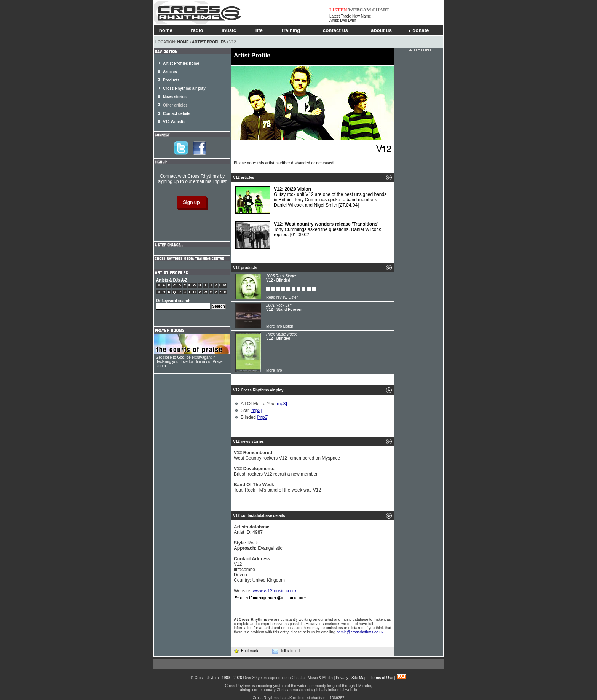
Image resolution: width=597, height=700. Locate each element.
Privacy (342, 678)
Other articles (175, 105)
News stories (175, 97)
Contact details (177, 114)
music (227, 30)
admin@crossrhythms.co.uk (360, 632)
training (289, 30)
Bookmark (246, 651)
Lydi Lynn (348, 20)
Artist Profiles (209, 42)
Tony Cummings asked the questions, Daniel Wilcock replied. (308, 235)
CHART (381, 10)
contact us (334, 30)
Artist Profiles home (181, 63)
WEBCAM (359, 10)
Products (171, 80)
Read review (277, 297)
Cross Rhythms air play (184, 88)
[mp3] (281, 404)
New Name (362, 16)
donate (419, 30)
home (164, 30)
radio (195, 30)
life (257, 30)
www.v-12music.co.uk (275, 591)
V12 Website (174, 122)
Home (183, 42)
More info (274, 326)
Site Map (359, 678)
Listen (293, 297)
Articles (170, 72)
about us (379, 30)
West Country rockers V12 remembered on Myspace (287, 455)
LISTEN (338, 10)
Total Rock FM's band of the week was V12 (277, 487)
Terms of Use (382, 678)
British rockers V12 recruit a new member (276, 471)
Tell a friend (286, 651)
